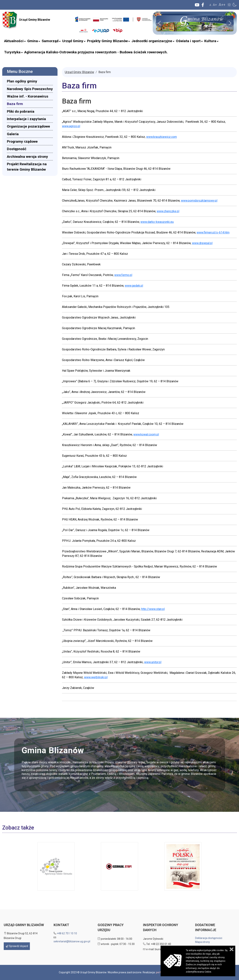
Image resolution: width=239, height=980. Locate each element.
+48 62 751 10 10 (67, 933)
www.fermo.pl (123, 275)
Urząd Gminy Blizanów (26, 20)
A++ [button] (222, 5)
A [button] (210, 5)
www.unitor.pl (153, 662)
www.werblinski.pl (96, 677)
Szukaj (72, 26)
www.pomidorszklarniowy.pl (199, 201)
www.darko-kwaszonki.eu (157, 222)
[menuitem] (14, 41)
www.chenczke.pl (168, 211)
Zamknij (232, 949)
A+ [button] (215, 5)
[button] (229, 5)
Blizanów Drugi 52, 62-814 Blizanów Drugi (21, 936)
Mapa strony (202, 942)
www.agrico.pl (71, 126)
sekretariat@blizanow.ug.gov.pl (72, 941)
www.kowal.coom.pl (146, 434)
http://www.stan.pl (153, 609)
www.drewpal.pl (202, 243)
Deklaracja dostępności (209, 938)
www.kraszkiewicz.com (162, 137)
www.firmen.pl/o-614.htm (213, 232)
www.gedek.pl (134, 286)
